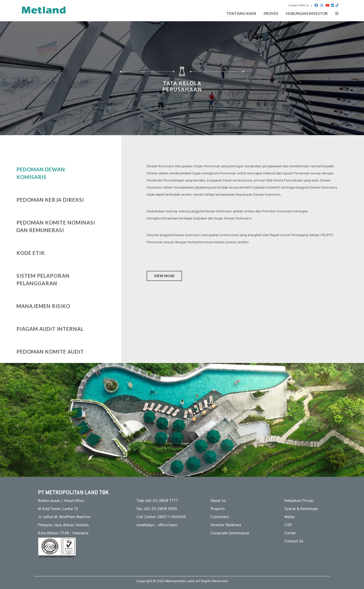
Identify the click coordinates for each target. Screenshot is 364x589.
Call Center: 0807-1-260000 (161, 517)
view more (164, 276)
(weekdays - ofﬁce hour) (157, 525)
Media (289, 517)
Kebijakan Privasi (299, 501)
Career (290, 533)
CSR (288, 525)
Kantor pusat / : (61, 501)
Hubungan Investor (307, 13)
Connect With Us (299, 6)
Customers (220, 517)
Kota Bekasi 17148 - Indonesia (63, 533)
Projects (218, 509)
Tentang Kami (241, 13)
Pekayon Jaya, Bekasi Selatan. (64, 525)
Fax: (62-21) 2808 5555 (157, 509)
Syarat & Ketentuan (301, 509)
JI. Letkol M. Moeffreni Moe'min (64, 517)
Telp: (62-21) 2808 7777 (157, 501)
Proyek (271, 13)
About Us (218, 501)
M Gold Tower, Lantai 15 (58, 509)
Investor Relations (226, 525)
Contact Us (294, 542)
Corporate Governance (230, 533)
